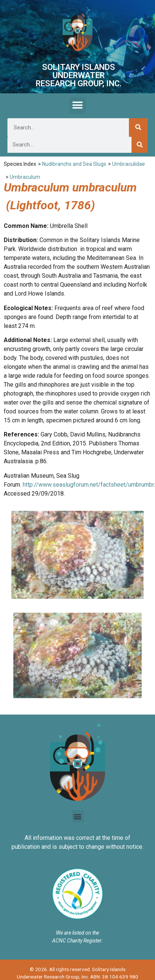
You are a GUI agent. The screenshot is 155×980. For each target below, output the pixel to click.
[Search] (138, 128)
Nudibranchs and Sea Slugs (74, 164)
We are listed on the (77, 933)
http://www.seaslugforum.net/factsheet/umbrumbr (88, 485)
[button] (78, 105)
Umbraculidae (129, 164)
